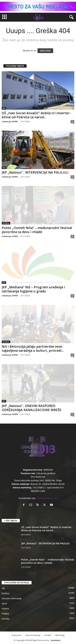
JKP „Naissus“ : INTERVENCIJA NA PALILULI (35, 172)
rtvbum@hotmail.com (47, 498)
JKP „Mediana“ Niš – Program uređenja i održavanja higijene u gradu (33, 289)
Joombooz (56, 640)
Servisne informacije (12, 598)
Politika (5, 614)
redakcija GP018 (10, 121)
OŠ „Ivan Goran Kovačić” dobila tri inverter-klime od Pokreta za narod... (36, 115)
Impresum (17, 635)
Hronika (6, 619)
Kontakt (48, 635)
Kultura (5, 609)
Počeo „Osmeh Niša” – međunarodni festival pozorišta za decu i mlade (37, 230)
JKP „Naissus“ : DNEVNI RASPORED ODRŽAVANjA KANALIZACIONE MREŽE (32, 408)
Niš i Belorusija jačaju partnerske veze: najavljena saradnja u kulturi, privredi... (33, 349)
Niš (4, 108)
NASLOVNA (45, 51)
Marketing (60, 635)
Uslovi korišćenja (33, 635)
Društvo (6, 223)
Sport (4, 604)
